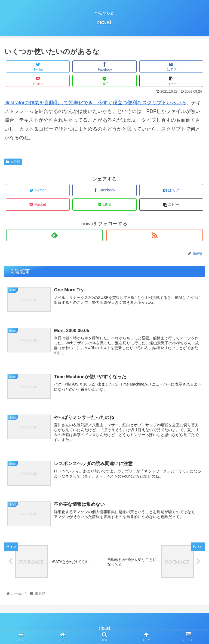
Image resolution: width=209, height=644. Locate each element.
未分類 (13, 162)
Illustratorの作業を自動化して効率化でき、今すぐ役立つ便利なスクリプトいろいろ (95, 103)
